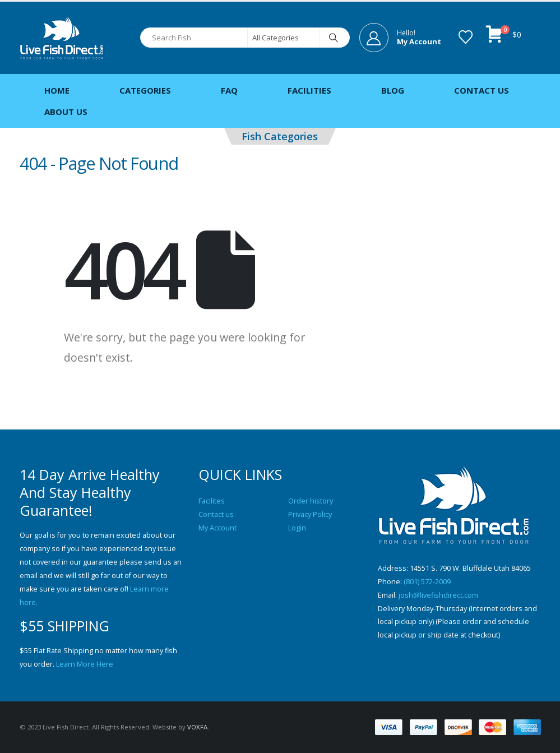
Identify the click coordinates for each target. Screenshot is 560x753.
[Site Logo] (62, 38)
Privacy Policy (310, 514)
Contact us (216, 514)
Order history (311, 501)
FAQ (229, 90)
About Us (66, 112)
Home (57, 90)
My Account (217, 528)
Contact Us (482, 90)
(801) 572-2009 (427, 582)
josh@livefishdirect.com (438, 595)
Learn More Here (85, 664)
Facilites (212, 501)
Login (297, 528)
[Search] (334, 38)
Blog (393, 90)
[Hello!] (400, 38)
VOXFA (197, 727)
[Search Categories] (284, 38)
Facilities (309, 90)
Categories (145, 90)
